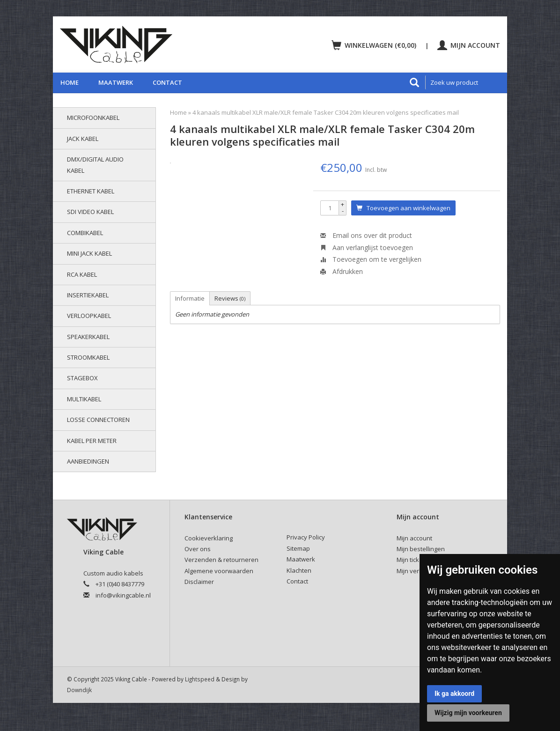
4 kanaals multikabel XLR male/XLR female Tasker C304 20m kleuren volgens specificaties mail (326, 112)
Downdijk (79, 690)
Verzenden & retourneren (221, 560)
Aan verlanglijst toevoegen (367, 247)
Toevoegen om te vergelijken (371, 259)
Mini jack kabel (89, 253)
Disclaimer (199, 582)
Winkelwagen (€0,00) (375, 45)
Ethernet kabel (91, 191)
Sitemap (298, 548)
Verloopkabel (89, 316)
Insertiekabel (88, 295)
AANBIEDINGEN (88, 461)
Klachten (299, 570)
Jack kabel (83, 139)
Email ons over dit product (366, 235)
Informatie (190, 298)
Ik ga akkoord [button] (454, 694)
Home (70, 82)
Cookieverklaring (209, 538)
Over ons (198, 549)
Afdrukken (342, 271)
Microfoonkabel (93, 118)
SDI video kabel (90, 212)
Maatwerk (116, 82)
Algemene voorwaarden (219, 571)
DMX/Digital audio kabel (95, 165)
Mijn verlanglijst (419, 571)
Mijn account (469, 45)
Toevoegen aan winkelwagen (403, 208)
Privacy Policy (306, 537)
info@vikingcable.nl (123, 595)
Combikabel (85, 233)
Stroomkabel (88, 357)
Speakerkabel (88, 337)
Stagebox (82, 378)
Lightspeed (200, 679)
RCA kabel (82, 274)
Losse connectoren (98, 420)
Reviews (230, 298)
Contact (167, 82)
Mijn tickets (412, 560)
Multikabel (84, 399)
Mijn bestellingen (421, 549)
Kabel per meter (92, 441)
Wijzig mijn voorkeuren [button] (468, 713)
